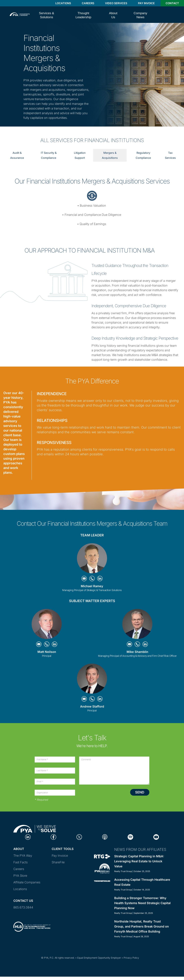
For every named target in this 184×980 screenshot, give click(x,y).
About (19, 849)
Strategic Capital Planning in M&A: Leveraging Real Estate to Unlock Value (139, 861)
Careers (88, 3)
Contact (172, 3)
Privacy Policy (131, 958)
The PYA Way (23, 856)
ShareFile (58, 862)
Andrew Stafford (92, 706)
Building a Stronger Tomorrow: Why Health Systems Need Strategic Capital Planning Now (142, 903)
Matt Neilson (47, 652)
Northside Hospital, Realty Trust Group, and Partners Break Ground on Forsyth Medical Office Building (142, 926)
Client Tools (63, 849)
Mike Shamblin (137, 652)
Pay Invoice (146, 3)
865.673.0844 (23, 907)
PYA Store (20, 876)
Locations (63, 3)
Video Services (116, 3)
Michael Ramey (92, 586)
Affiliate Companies (27, 882)
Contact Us (23, 901)
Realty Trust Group (123, 871)
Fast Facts (20, 862)
